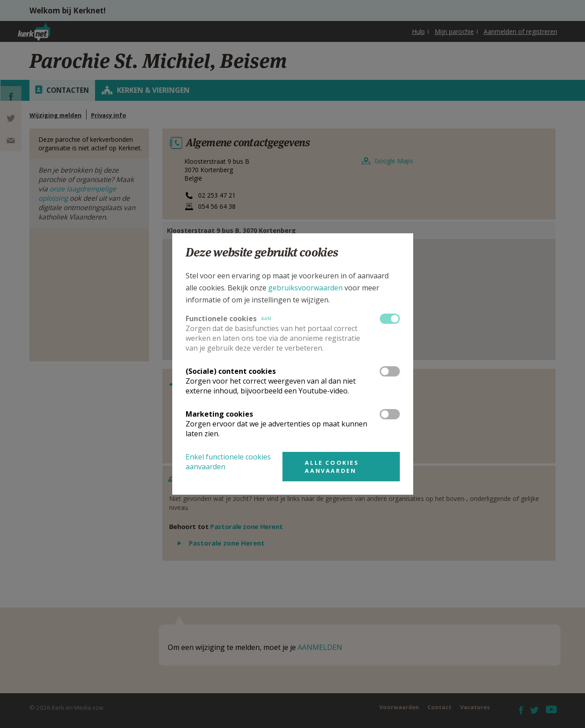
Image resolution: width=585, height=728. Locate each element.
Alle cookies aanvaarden (332, 467)
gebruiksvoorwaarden (305, 288)
